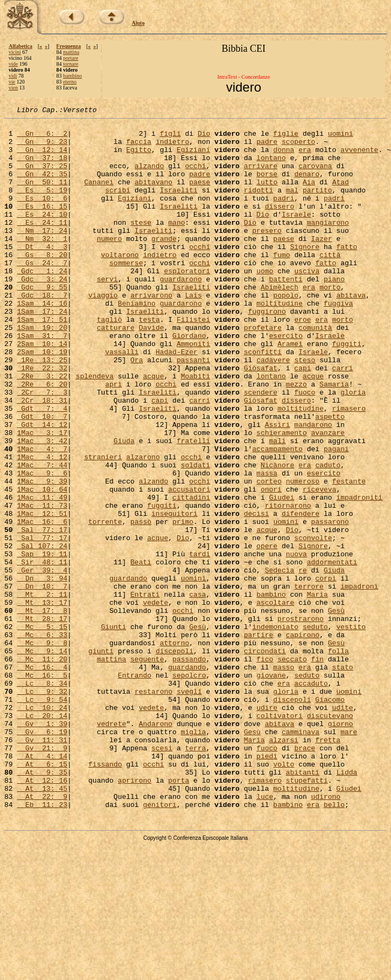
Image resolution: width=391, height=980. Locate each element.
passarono (330, 604)
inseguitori (174, 594)
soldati (196, 536)
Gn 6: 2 (42, 138)
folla (338, 759)
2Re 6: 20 (42, 439)
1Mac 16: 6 (42, 604)
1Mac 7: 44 (42, 536)
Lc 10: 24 (42, 827)
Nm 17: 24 (42, 254)
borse (267, 187)
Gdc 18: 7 (42, 332)
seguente (147, 769)
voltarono (120, 284)
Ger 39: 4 (42, 662)
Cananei (99, 196)
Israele (296, 235)
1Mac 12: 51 (42, 594)
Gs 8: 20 (42, 284)
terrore (309, 681)
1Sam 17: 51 (42, 361)
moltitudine (280, 342)
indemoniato (275, 730)
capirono (303, 740)
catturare (116, 371)
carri (343, 419)
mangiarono (328, 245)
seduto (315, 730)
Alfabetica (20, 46)
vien (13, 88)
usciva (307, 303)
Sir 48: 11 (42, 652)
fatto (347, 274)
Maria (317, 691)
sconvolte (313, 623)
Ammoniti (193, 390)
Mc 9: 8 (42, 749)
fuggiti (347, 390)
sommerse (126, 293)
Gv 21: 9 (42, 875)
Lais (193, 332)
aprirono (135, 914)
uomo (265, 303)
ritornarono (288, 584)
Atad (341, 196)
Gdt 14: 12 (42, 487)
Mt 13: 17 (42, 701)
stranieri (103, 526)
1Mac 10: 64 (42, 565)
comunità (315, 371)
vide (13, 64)
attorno (175, 749)
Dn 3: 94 (42, 672)
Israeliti (179, 206)
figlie (286, 138)
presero (267, 254)
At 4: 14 (42, 885)
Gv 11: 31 (42, 866)
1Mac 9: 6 (42, 546)
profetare (263, 371)
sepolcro (189, 788)
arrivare (261, 177)
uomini (341, 138)
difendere (301, 594)
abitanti (303, 905)
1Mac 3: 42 (42, 507)
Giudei (281, 575)
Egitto (139, 157)
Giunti (113, 730)
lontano (271, 167)
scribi (118, 206)
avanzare (327, 497)
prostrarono (301, 720)
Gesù (336, 710)
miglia (194, 856)
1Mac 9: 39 (42, 555)
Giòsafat (261, 419)
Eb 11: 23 (42, 943)
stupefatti (307, 914)
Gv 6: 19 (42, 856)
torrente (105, 604)
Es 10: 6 (42, 216)
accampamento (277, 516)
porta (179, 914)
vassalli (122, 400)
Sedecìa (280, 662)
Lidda (347, 905)
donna (284, 157)
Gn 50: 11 (42, 196)
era (305, 157)
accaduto (311, 798)
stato (343, 778)
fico (265, 769)
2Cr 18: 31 (42, 458)
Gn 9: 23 (42, 148)
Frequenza (69, 46)
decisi (257, 594)
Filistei (193, 361)
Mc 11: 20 (42, 769)
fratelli (193, 507)
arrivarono (151, 332)
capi (302, 419)
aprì (113, 439)
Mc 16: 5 (42, 788)
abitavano (153, 196)
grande (164, 264)
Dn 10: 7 (42, 681)
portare (71, 58)
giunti (101, 759)
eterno (70, 82)
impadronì (359, 681)
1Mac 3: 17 (42, 497)
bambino (72, 76)
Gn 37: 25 (42, 177)
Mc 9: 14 (42, 759)
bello (334, 943)
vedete (155, 701)
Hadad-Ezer (177, 400)
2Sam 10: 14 (42, 390)
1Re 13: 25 (42, 410)
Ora (137, 410)
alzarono (143, 526)
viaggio (103, 332)
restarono (153, 808)
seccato (292, 769)
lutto (267, 196)
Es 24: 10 (42, 235)
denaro (307, 187)
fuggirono (267, 351)
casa (197, 691)
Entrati (145, 691)
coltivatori (280, 837)
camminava (301, 856)
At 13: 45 (42, 924)
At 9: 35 (42, 905)
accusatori (189, 565)
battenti (286, 313)
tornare (71, 64)
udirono (326, 934)
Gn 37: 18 (42, 167)
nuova (296, 643)
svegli (189, 808)
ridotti (259, 206)
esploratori (187, 303)
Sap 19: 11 (42, 643)
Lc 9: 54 (42, 817)
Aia (309, 196)
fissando (105, 895)
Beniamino (137, 342)
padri (284, 216)
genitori (159, 943)
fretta (328, 866)
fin (317, 769)
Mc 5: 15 (42, 730)
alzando (149, 177)
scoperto (298, 148)
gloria (353, 448)
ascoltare (275, 701)
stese (141, 245)
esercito (285, 381)
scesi (162, 875)
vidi (13, 76)
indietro (172, 148)
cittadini (191, 575)
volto (284, 895)
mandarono (313, 487)
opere (267, 633)
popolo (286, 332)
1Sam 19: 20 (42, 371)
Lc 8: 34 (42, 798)
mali (278, 507)
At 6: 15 (42, 895)
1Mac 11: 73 (42, 584)
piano (334, 313)
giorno (341, 846)
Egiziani (193, 157)
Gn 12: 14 (42, 157)
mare (349, 856)
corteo (269, 555)
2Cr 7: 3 (42, 448)
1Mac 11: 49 (42, 575)
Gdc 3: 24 (42, 313)
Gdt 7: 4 (42, 468)
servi (107, 313)
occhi (195, 177)
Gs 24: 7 (42, 293)
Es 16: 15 (42, 225)
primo (183, 604)
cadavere (273, 410)
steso (305, 410)
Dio (204, 138)
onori (271, 565)
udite (342, 827)
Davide (152, 371)
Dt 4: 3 (42, 274)
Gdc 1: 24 (42, 303)
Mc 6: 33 (42, 740)
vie (12, 82)
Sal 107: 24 (42, 633)
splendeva (95, 429)
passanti (193, 410)
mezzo (296, 439)
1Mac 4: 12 (42, 526)
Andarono (156, 846)
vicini (15, 52)
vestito (351, 730)
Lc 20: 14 (42, 837)
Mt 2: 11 (42, 691)
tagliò (110, 361)
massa (267, 546)
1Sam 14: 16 (42, 342)
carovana (315, 177)
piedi (267, 885)
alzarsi (284, 866)
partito (317, 206)
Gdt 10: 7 (42, 478)
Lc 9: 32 (42, 808)
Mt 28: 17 (42, 720)
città (330, 284)
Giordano (189, 381)
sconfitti (263, 400)
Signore (305, 274)
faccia (139, 148)
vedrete (112, 846)
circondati (265, 759)
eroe (302, 361)
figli (170, 138)
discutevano (330, 837)
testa (149, 361)
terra (195, 875)
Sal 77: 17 (42, 613)
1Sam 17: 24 (42, 351)
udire (267, 827)
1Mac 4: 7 (42, 516)
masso (284, 778)
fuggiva (338, 342)
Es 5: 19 (42, 206)
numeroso (303, 555)
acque (153, 429)
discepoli (174, 759)
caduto (328, 536)
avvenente (359, 157)
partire (259, 740)
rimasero (348, 468)
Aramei (290, 390)
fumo (281, 284)
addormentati (332, 652)
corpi (326, 672)
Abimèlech (280, 322)
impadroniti (359, 575)
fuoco (305, 448)
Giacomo (330, 817)
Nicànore (277, 536)
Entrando (135, 788)
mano (176, 245)
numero (110, 264)
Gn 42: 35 (42, 187)
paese (200, 196)
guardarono (181, 313)
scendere (261, 448)
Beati (141, 652)
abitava (351, 332)
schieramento (282, 497)
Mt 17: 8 (42, 710)
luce (265, 934)
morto (330, 322)
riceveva (319, 565)
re (303, 662)
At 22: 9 (42, 934)
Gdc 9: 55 (42, 322)
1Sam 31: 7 (42, 381)
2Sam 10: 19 (42, 400)
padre (267, 148)
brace (305, 875)
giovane (271, 788)
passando (189, 769)
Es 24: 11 (42, 245)
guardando (128, 672)
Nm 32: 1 (42, 264)
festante (349, 555)
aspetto (330, 478)
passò (141, 604)
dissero (280, 225)
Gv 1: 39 (42, 846)
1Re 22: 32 (42, 419)
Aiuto (138, 23)
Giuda (124, 507)
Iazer (322, 264)
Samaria (334, 439)
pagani (336, 516)
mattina (71, 52)
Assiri (278, 487)
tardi (200, 643)
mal (292, 206)
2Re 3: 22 (42, 429)
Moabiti (196, 429)
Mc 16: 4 (42, 778)
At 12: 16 (42, 914)
